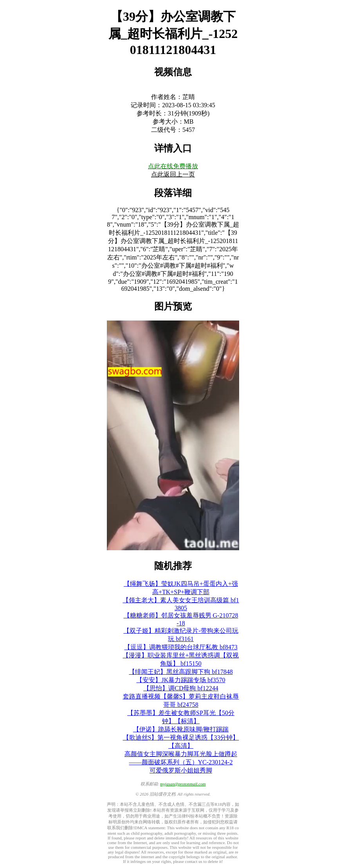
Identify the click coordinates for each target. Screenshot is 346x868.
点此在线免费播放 (173, 166)
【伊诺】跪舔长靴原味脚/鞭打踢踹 (181, 729)
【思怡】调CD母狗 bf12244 (181, 688)
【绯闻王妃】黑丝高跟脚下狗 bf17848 (181, 672)
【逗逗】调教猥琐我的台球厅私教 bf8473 (181, 647)
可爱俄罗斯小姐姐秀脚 (181, 770)
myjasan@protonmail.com (183, 784)
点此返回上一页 (173, 174)
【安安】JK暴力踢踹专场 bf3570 (181, 680)
